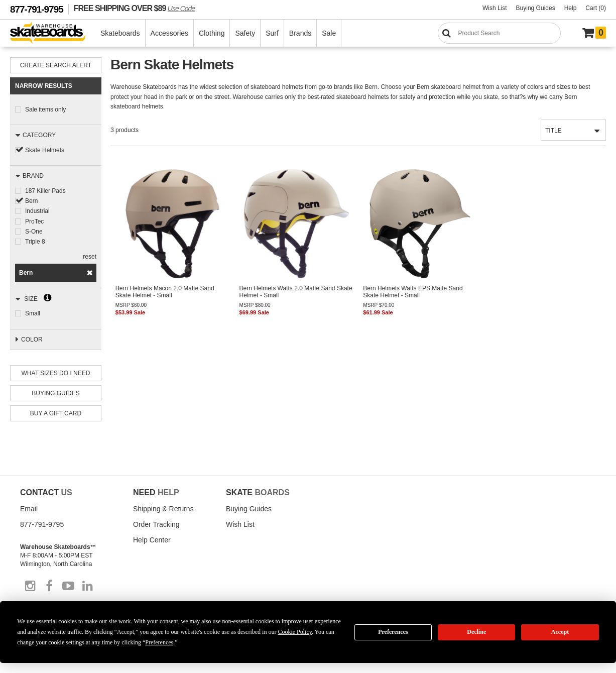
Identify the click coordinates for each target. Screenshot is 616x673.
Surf (273, 33)
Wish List (495, 8)
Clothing (212, 33)
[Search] (499, 33)
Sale (329, 33)
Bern (31, 201)
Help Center (152, 539)
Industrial (37, 211)
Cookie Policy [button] (295, 632)
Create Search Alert (56, 65)
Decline (476, 632)
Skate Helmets (45, 150)
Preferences (393, 632)
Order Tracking (156, 523)
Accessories (170, 33)
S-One (34, 231)
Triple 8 (35, 241)
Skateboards (121, 33)
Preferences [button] (159, 642)
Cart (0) (596, 8)
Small (33, 313)
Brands (301, 33)
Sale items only (45, 109)
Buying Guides (536, 8)
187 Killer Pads (45, 191)
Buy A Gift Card (56, 412)
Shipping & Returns (163, 508)
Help (571, 8)
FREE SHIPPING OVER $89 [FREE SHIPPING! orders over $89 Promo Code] (134, 8)
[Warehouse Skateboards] (53, 33)
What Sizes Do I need (56, 372)
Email (29, 508)
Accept (560, 632)
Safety (245, 33)
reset (90, 256)
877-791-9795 (37, 9)
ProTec (34, 221)
